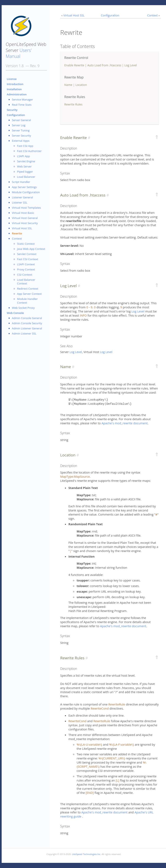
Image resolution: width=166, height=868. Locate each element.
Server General (21, 120)
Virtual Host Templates (26, 208)
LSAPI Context (26, 264)
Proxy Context (26, 269)
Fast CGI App (25, 146)
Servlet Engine (26, 161)
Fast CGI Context (28, 259)
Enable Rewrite (74, 65)
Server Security (21, 136)
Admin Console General (27, 318)
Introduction (15, 84)
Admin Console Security (27, 323)
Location (81, 85)
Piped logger (25, 172)
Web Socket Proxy (23, 308)
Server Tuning (21, 130)
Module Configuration (26, 192)
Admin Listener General (27, 328)
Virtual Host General (25, 218)
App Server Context (29, 294)
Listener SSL (20, 202)
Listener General (22, 197)
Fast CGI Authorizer (29, 151)
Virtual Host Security (25, 223)
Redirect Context (28, 289)
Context (17, 239)
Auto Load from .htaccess (104, 65)
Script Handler (21, 182)
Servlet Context (27, 254)
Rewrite (17, 233)
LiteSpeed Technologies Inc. (86, 854)
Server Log (19, 125)
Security (12, 110)
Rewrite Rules (73, 104)
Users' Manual (19, 53)
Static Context (26, 244)
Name (68, 85)
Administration (17, 94)
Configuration (16, 115)
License (12, 79)
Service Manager (22, 99)
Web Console (15, 313)
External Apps (21, 141)
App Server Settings (24, 187)
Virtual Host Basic (23, 213)
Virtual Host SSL (22, 228)
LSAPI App (24, 156)
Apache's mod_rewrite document (125, 423)
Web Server (24, 166)
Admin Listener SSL (24, 333)
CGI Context (25, 275)
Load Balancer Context (26, 282)
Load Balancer (26, 177)
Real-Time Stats (22, 105)
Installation (14, 89)
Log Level (131, 65)
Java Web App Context (31, 249)
